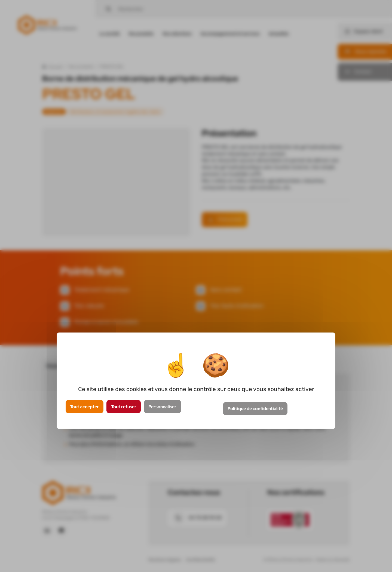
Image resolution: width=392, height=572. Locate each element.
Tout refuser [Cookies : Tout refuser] (124, 407)
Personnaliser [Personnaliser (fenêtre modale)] (162, 407)
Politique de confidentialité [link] (255, 409)
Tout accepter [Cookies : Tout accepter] (84, 407)
